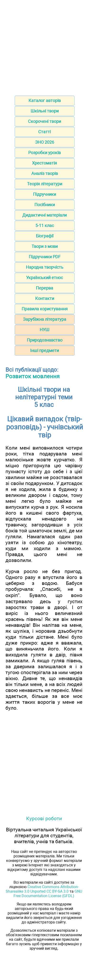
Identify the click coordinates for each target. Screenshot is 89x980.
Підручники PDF (45, 257)
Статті (44, 132)
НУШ (44, 330)
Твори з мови (45, 246)
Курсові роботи (44, 818)
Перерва (44, 288)
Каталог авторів (45, 100)
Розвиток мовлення (33, 376)
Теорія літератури (45, 184)
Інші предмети (44, 350)
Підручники (44, 194)
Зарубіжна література (45, 319)
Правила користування (45, 309)
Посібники (45, 205)
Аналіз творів (45, 173)
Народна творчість (45, 267)
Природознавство (45, 340)
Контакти (45, 298)
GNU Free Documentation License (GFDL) (48, 894)
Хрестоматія (44, 163)
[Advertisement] (44, 46)
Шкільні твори (45, 111)
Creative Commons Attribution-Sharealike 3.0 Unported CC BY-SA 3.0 (42, 889)
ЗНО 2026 (45, 142)
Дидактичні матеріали (44, 215)
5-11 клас (45, 225)
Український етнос (44, 278)
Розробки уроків (44, 153)
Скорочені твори (44, 121)
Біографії (45, 236)
